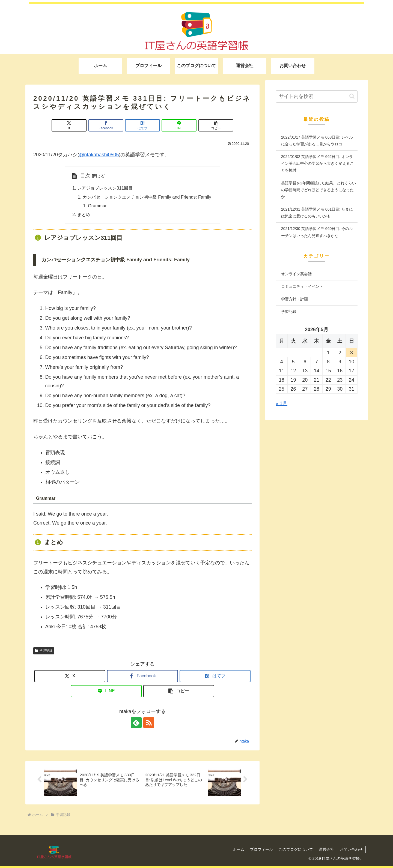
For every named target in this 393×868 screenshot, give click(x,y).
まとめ (84, 214)
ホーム (239, 849)
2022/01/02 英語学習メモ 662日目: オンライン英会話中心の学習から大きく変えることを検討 (317, 163)
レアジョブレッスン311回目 (105, 188)
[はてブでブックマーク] (142, 125)
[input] (317, 96)
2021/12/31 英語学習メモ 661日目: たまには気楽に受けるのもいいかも (317, 213)
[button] (216, 125)
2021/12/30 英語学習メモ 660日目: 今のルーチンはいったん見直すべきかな (317, 232)
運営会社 (326, 849)
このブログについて (296, 849)
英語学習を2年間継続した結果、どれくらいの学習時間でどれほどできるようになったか (318, 190)
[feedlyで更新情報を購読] (136, 723)
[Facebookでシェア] (106, 125)
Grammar (97, 206)
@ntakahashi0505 (99, 155)
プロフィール (261, 849)
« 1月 (282, 403)
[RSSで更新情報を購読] (149, 723)
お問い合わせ (351, 849)
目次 (85, 176)
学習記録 (44, 651)
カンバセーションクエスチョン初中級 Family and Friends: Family (147, 197)
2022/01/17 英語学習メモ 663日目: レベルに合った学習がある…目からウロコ (317, 141)
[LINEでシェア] (179, 125)
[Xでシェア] (69, 125)
